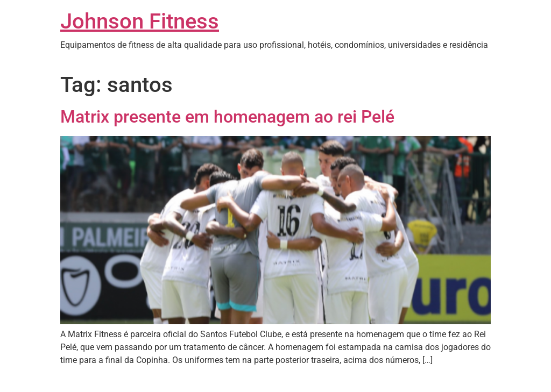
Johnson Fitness (140, 21)
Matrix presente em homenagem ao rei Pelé (227, 117)
